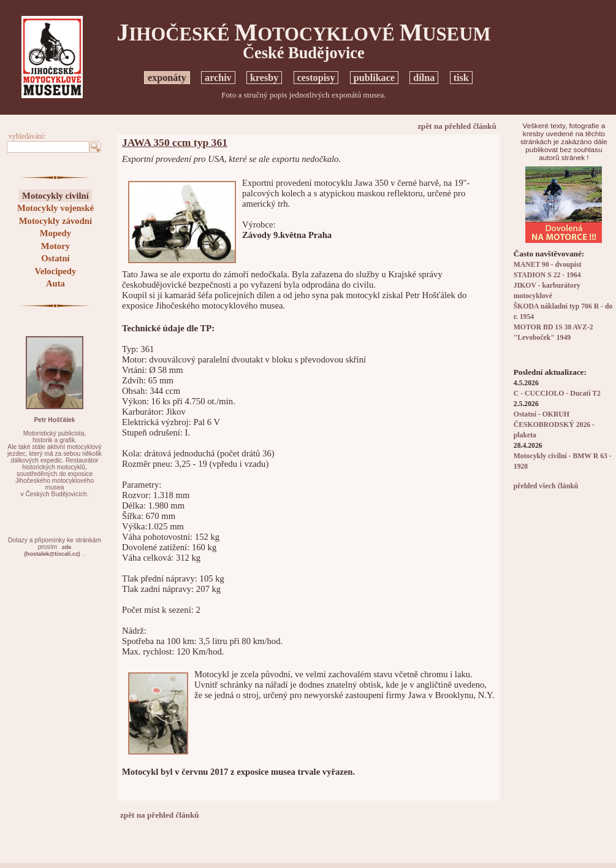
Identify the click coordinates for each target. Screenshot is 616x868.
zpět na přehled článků (457, 126)
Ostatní (55, 258)
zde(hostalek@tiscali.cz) (52, 551)
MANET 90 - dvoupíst (548, 265)
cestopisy (316, 78)
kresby (264, 78)
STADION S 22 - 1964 (547, 275)
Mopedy (55, 233)
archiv (218, 78)
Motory (55, 246)
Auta (55, 283)
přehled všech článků (546, 486)
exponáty (167, 78)
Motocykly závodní (55, 221)
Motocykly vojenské (55, 208)
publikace (374, 78)
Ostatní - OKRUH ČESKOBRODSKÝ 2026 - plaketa (554, 425)
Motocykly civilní (55, 196)
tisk (461, 78)
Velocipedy (55, 271)
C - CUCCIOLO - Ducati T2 (557, 394)
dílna (424, 78)
